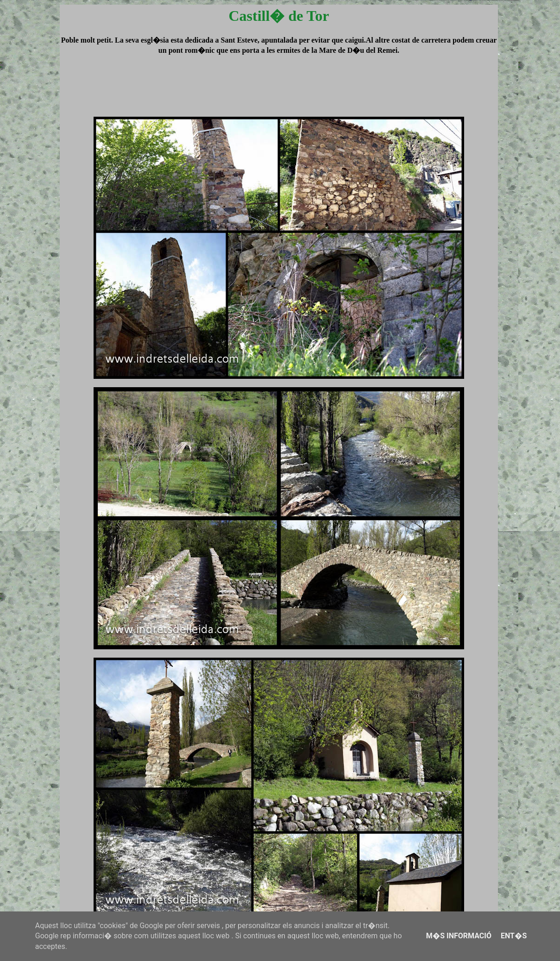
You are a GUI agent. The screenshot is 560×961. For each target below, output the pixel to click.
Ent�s (514, 936)
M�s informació (459, 936)
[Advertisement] (279, 94)
